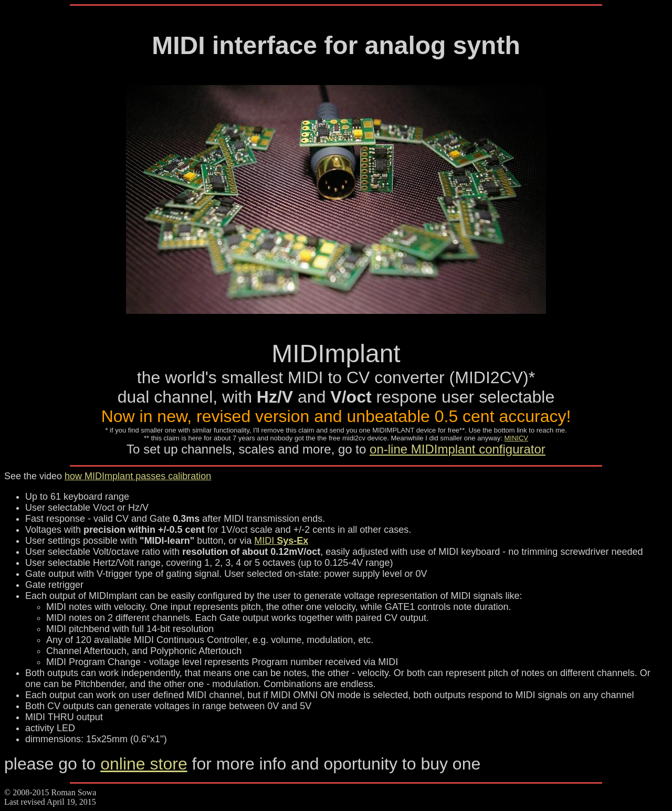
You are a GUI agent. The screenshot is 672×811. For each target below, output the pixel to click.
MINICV (516, 438)
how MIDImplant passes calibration (138, 476)
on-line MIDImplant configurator (458, 449)
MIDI (281, 541)
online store (144, 764)
